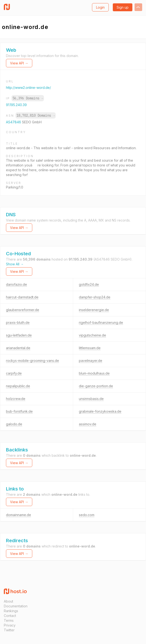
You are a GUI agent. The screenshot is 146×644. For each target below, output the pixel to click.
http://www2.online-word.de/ (28, 88)
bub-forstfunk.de (19, 411)
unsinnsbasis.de (91, 399)
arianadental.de (18, 348)
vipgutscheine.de (92, 335)
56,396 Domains (28, 98)
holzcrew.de (16, 399)
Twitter (9, 630)
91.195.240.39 (16, 105)
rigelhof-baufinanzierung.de (101, 322)
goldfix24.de (89, 284)
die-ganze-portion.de (96, 386)
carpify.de (14, 373)
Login (100, 7)
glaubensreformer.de (23, 310)
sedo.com (87, 515)
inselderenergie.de (94, 310)
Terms (9, 620)
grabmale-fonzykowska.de (100, 411)
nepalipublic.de (18, 386)
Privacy (10, 625)
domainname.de (19, 515)
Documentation (16, 606)
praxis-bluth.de (18, 322)
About (8, 601)
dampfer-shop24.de (95, 297)
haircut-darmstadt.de (22, 297)
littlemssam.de (90, 348)
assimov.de (88, 424)
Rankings (11, 611)
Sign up (123, 7)
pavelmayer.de (91, 361)
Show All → (15, 264)
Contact (10, 616)
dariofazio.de (16, 284)
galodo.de (14, 424)
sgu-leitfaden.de (19, 335)
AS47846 (14, 122)
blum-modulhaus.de (94, 373)
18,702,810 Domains (36, 115)
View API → (19, 63)
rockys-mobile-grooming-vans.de (32, 361)
